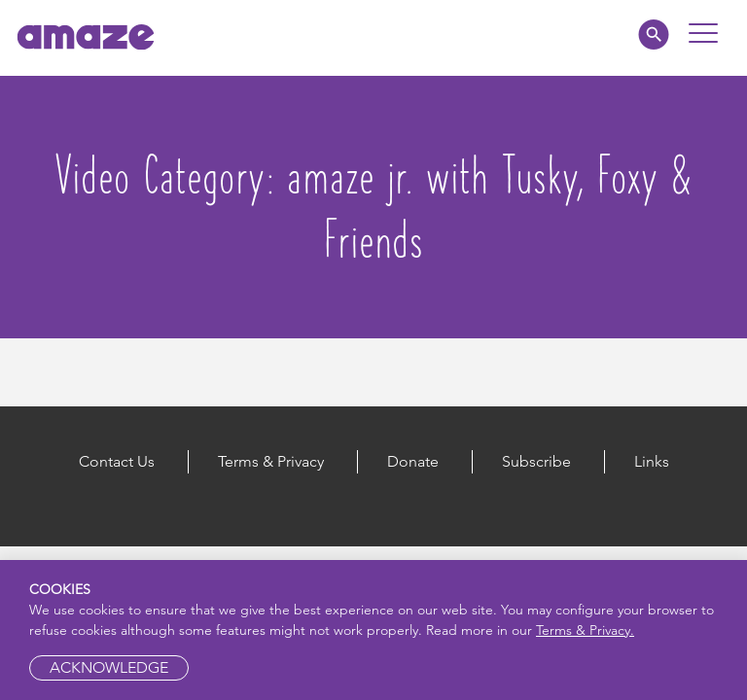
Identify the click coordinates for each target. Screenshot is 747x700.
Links (652, 461)
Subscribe (536, 461)
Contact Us (117, 461)
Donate (413, 461)
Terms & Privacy (271, 461)
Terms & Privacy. (585, 630)
